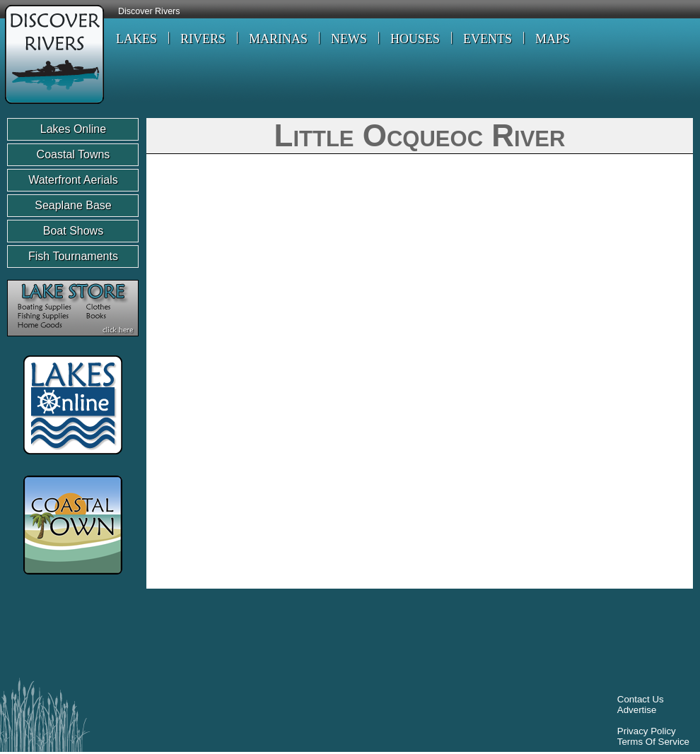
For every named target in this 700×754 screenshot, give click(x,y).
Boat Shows (73, 231)
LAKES (136, 39)
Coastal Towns (74, 154)
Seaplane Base (73, 205)
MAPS (553, 39)
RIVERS (203, 39)
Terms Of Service (653, 742)
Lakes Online (73, 129)
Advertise (637, 710)
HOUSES (415, 39)
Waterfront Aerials (73, 180)
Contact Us (641, 699)
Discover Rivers (149, 11)
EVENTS (488, 39)
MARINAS (278, 39)
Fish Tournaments (73, 256)
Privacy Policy (647, 731)
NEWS (349, 39)
